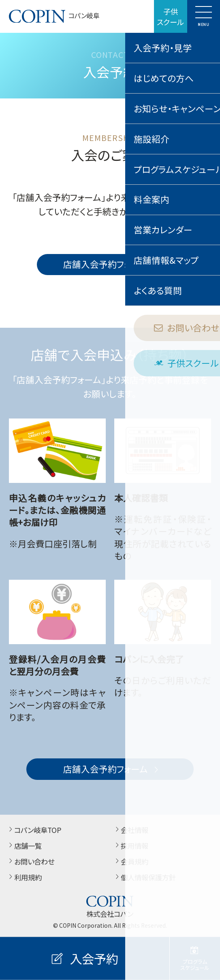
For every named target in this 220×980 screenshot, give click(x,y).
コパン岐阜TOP (34, 830)
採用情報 (131, 846)
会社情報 (131, 830)
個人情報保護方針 (144, 878)
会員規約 (131, 862)
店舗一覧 (24, 846)
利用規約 (24, 878)
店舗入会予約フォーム (112, 264)
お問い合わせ (30, 862)
